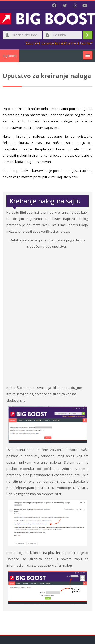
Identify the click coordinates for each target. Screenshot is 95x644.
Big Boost (10, 56)
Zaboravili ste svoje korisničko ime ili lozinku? (59, 43)
